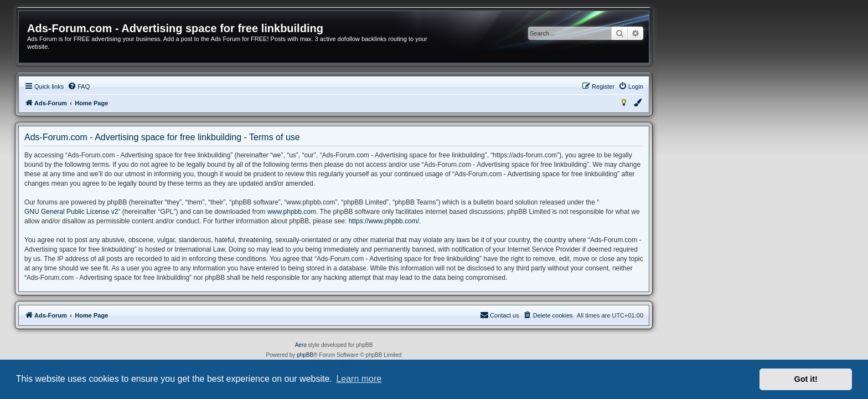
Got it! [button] (806, 379)
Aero (401, 345)
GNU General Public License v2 (171, 212)
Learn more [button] (359, 379)
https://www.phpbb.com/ (484, 221)
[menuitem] (179, 86)
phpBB (405, 355)
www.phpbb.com (392, 212)
